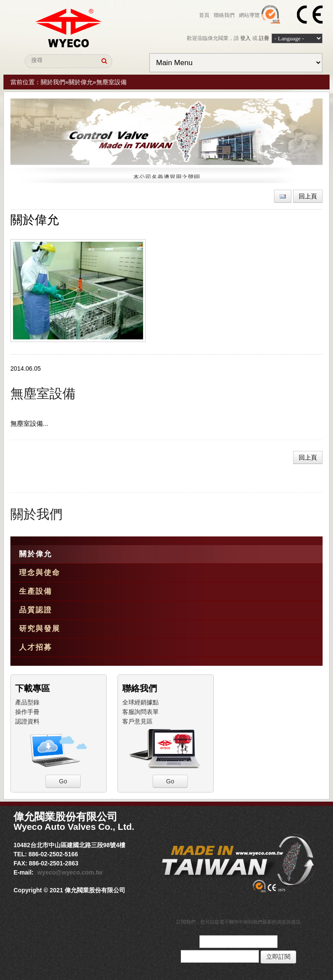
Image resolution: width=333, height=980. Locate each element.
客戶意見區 (137, 721)
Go (63, 781)
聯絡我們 (224, 15)
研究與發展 (40, 629)
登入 (245, 38)
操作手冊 (27, 712)
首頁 (204, 15)
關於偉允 (81, 82)
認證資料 (27, 721)
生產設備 (36, 591)
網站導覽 (249, 15)
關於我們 (53, 82)
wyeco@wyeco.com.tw (70, 872)
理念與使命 (40, 573)
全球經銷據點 (140, 702)
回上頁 (308, 196)
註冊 (264, 38)
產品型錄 (27, 702)
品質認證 (36, 610)
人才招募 (36, 647)
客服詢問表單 (140, 712)
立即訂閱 (278, 957)
